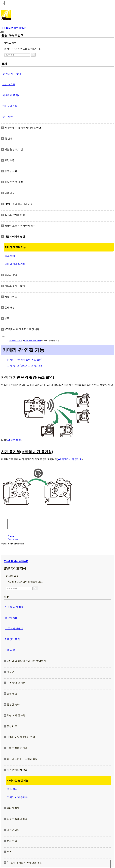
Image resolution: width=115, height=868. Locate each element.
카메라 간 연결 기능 (15, 247)
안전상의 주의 (10, 106)
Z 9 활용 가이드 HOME (16, 561)
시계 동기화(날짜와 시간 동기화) (24, 366)
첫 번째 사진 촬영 (12, 74)
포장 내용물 (9, 85)
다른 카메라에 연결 (33, 340)
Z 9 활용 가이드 (15, 340)
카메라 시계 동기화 (15, 264)
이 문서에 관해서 (11, 95)
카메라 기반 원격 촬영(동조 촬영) (25, 360)
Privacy (11, 536)
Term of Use (13, 539)
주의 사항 (7, 117)
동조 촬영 (10, 256)
